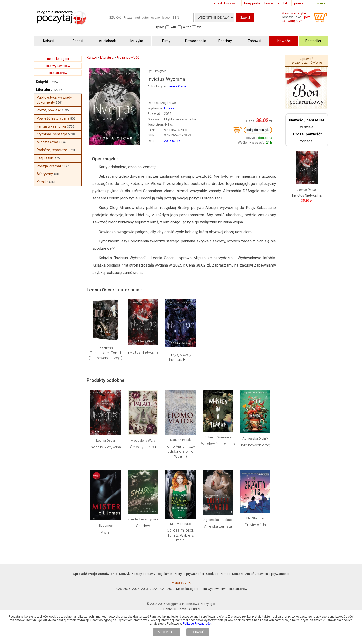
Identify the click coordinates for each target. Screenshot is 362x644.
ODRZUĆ (198, 632)
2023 (145, 589)
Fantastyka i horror (52, 126)
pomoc (299, 3)
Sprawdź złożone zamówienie (307, 61)
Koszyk (125, 574)
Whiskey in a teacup (218, 444)
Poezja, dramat (49, 166)
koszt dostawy (225, 3)
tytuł (200, 27)
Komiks (42, 182)
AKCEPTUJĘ (167, 632)
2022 (153, 589)
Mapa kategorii (187, 589)
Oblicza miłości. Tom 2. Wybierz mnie (180, 535)
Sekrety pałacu (143, 447)
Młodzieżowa (47, 142)
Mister (106, 532)
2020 (171, 589)
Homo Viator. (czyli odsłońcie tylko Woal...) (180, 451)
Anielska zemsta (218, 526)
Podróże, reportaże (52, 150)
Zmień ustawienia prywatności (267, 574)
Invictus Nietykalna (143, 352)
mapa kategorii (58, 59)
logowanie (318, 3)
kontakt (283, 3)
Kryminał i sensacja (52, 134)
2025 (127, 589)
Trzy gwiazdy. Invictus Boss (180, 357)
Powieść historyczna (53, 118)
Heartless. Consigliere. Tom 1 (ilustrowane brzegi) (106, 353)
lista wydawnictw (58, 66)
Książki (42, 82)
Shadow (143, 526)
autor (187, 27)
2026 (118, 589)
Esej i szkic (45, 158)
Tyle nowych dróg (255, 445)
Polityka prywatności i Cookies (196, 574)
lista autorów (58, 73)
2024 (136, 589)
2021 (162, 589)
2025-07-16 (172, 141)
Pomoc (225, 574)
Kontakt (238, 574)
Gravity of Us (255, 525)
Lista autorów (237, 589)
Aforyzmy (45, 174)
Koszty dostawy (143, 574)
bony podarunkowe (258, 3)
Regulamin (165, 574)
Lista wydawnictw (213, 589)
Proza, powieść (49, 110)
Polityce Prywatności (197, 624)
